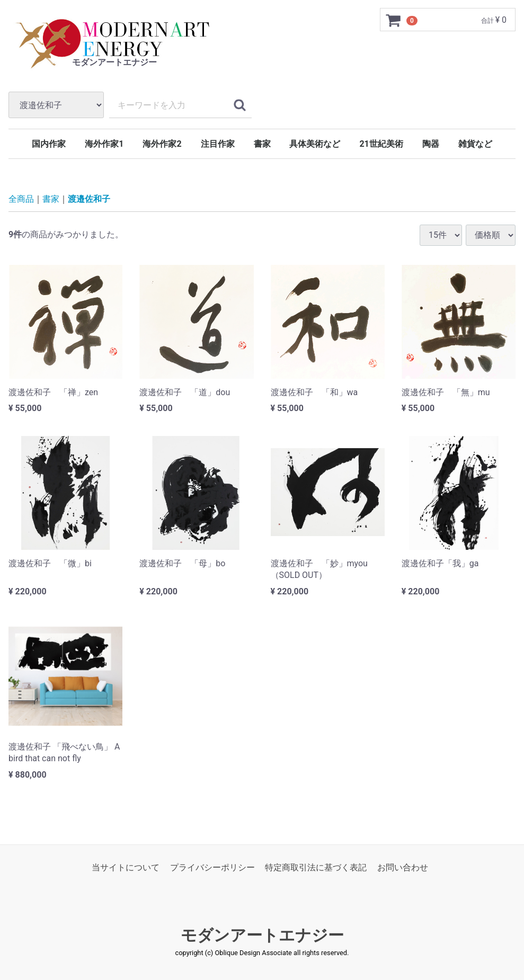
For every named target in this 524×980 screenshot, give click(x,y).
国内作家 (49, 144)
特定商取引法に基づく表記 (316, 867)
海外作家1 (104, 144)
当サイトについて (126, 867)
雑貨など (475, 144)
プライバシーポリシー (212, 867)
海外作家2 (162, 144)
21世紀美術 (381, 144)
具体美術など (315, 144)
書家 (262, 144)
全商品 (21, 199)
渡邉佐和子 (89, 199)
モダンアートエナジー (262, 936)
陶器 (431, 144)
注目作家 (218, 144)
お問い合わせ (403, 867)
